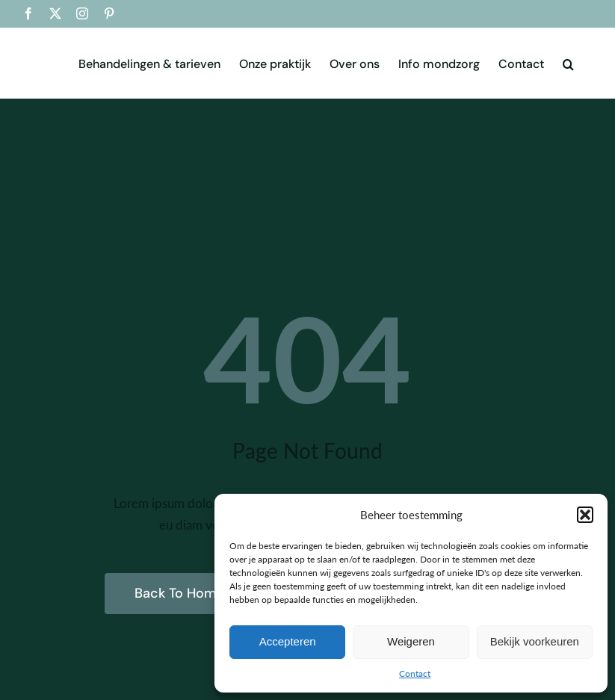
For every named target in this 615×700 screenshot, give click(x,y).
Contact (415, 673)
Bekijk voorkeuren (535, 641)
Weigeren (411, 641)
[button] (585, 515)
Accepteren (288, 641)
